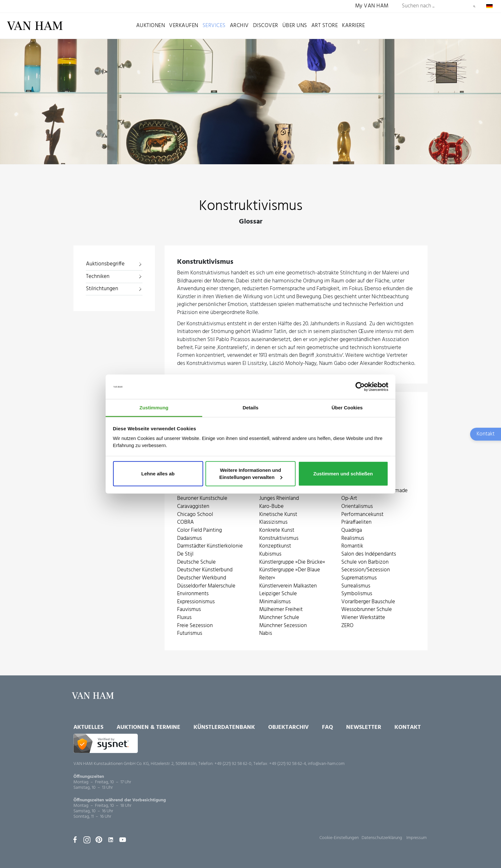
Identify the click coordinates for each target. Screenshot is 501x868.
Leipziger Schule (278, 594)
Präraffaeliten (356, 523)
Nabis (266, 634)
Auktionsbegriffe (105, 264)
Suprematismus (359, 578)
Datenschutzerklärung (382, 838)
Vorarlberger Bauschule (368, 602)
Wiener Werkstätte (363, 618)
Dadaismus (189, 539)
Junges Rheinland (279, 499)
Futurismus (190, 634)
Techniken (98, 277)
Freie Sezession (195, 626)
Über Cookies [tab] (347, 408)
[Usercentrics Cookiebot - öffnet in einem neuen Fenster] (360, 387)
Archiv (239, 26)
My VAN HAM (372, 6)
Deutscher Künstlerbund (205, 570)
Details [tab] (250, 408)
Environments (193, 594)
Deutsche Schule (196, 563)
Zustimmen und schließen (343, 474)
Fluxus (184, 618)
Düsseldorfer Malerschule (206, 586)
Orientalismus (357, 507)
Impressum (416, 838)
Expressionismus (196, 602)
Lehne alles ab (158, 474)
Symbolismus (357, 594)
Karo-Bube (271, 507)
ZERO (347, 626)
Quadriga (352, 531)
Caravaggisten (193, 507)
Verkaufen (184, 26)
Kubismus (270, 554)
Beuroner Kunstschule (202, 499)
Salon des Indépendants (369, 554)
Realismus (353, 539)
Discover (266, 26)
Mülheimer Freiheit (281, 610)
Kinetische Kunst (278, 515)
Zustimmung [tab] (154, 408)
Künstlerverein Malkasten (288, 586)
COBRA (185, 523)
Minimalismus (275, 602)
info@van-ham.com (326, 764)
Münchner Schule (279, 618)
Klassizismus (273, 523)
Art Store (325, 26)
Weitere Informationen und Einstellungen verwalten (251, 474)
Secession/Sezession (366, 570)
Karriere (353, 26)
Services (214, 26)
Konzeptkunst (275, 546)
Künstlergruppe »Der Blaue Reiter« (290, 574)
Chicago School (195, 515)
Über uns (295, 26)
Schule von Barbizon (365, 563)
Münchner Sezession (283, 626)
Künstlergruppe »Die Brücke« (292, 563)
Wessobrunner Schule (367, 610)
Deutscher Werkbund (202, 578)
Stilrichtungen (102, 289)
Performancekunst (362, 515)
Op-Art (349, 499)
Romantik (352, 546)
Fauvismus (189, 610)
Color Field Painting (199, 531)
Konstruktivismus (279, 539)
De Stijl (185, 554)
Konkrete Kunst (277, 531)
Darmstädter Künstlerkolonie (210, 546)
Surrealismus (356, 586)
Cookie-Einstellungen (339, 838)
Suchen (474, 6)
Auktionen (151, 26)
